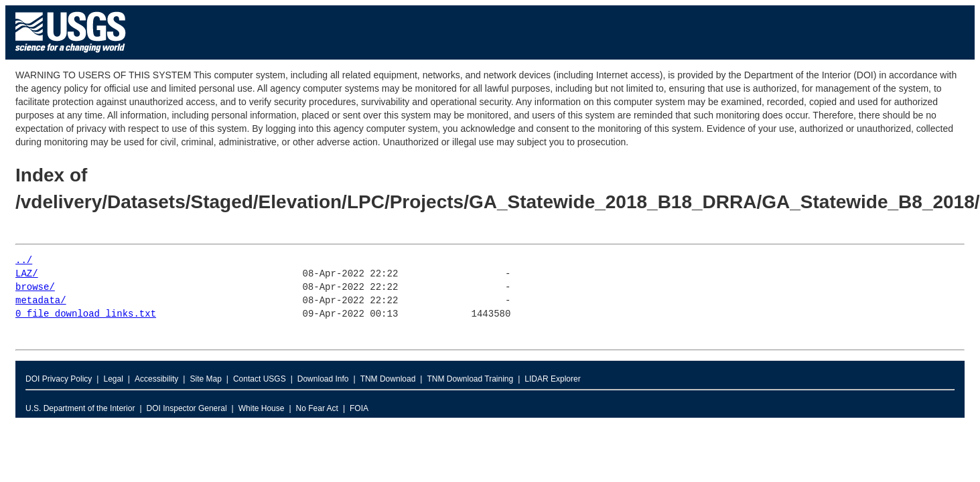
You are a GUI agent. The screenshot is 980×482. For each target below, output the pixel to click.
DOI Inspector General (187, 408)
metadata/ (41, 301)
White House (262, 408)
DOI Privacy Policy (59, 379)
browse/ (35, 288)
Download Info (323, 379)
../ (24, 261)
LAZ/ (27, 274)
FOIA (359, 408)
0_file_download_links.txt (86, 314)
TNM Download (388, 379)
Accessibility (156, 379)
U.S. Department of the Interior (80, 408)
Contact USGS (260, 379)
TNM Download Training (470, 379)
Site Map (205, 379)
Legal (113, 379)
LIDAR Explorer (552, 379)
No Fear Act (317, 408)
